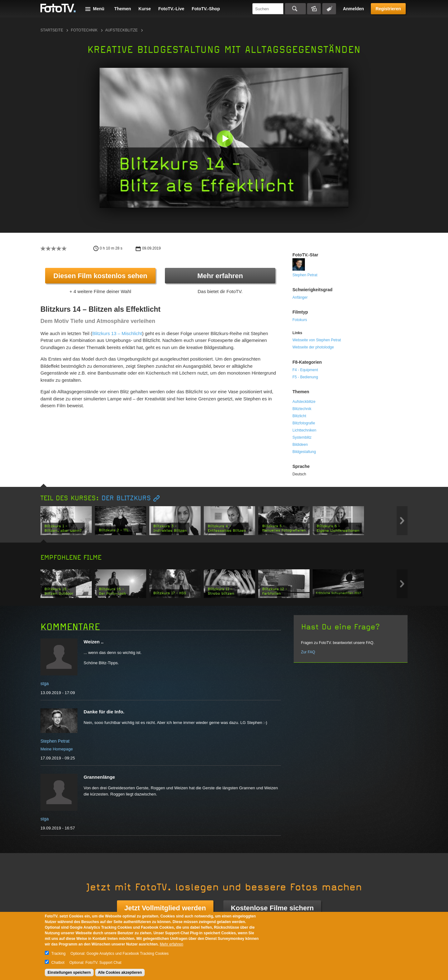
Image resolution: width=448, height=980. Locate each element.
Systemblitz (302, 437)
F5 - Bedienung (305, 377)
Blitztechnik (302, 409)
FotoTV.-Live (171, 9)
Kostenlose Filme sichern (272, 908)
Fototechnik (84, 30)
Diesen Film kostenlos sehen (100, 276)
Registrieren (388, 9)
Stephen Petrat (305, 275)
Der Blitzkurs (126, 498)
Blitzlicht (299, 416)
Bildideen (300, 445)
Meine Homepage (57, 749)
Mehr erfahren (220, 276)
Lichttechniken (304, 430)
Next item (402, 521)
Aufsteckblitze (121, 30)
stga (44, 684)
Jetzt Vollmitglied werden (165, 908)
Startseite (52, 30)
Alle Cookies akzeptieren (120, 973)
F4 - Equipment (305, 370)
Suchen (295, 9)
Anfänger (300, 297)
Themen (123, 9)
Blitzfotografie (304, 423)
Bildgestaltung (304, 452)
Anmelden (353, 9)
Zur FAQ (308, 652)
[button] (225, 139)
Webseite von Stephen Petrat (317, 340)
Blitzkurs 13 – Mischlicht (117, 333)
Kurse (145, 9)
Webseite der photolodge (313, 347)
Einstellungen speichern (69, 973)
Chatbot (58, 963)
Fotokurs (300, 320)
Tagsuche (329, 9)
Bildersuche (314, 9)
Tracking (58, 954)
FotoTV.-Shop (206, 9)
